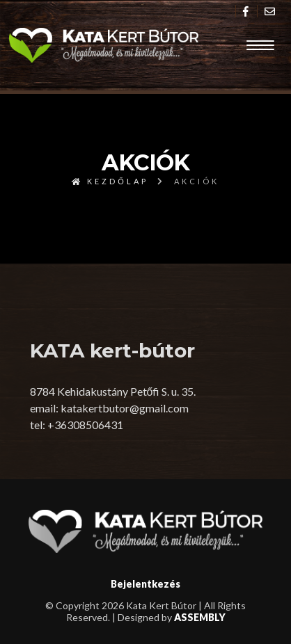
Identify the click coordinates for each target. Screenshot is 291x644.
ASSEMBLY (200, 617)
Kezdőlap (110, 181)
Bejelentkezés (145, 584)
